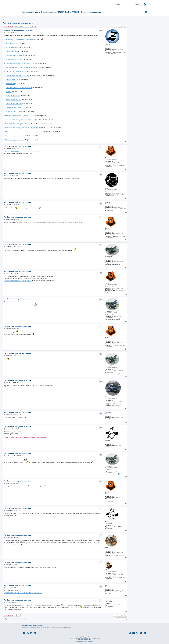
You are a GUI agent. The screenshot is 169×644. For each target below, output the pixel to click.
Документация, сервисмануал (18, 23)
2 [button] (116, 26)
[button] (126, 26)
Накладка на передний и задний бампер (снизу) (21, 63)
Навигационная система (14, 104)
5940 (113, 192)
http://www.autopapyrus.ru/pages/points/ (18, 280)
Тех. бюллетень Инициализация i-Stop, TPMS (20, 120)
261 (112, 400)
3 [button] (119, 26)
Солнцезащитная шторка (14, 108)
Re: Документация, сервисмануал (17, 146)
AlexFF (107, 586)
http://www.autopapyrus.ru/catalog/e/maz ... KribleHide (22, 151)
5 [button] (124, 26)
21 (112, 416)
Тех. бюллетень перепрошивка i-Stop (18, 124)
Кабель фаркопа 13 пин (13, 100)
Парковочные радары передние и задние (19, 87)
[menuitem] (141, 5)
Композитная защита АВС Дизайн (17, 116)
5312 (113, 573)
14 (112, 551)
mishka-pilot (108, 257)
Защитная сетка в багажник (15, 112)
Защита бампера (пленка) (14, 59)
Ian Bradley (89, 637)
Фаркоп (8, 91)
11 (112, 604)
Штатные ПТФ (10, 83)
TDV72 (107, 188)
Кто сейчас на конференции (34, 626)
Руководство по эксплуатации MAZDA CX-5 (19, 39)
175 (112, 444)
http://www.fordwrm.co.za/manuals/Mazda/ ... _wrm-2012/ (23, 592)
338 (112, 206)
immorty (107, 45)
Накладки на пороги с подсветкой (16, 67)
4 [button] (121, 26)
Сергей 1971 (108, 413)
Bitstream (108, 440)
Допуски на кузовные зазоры (15, 136)
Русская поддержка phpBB (85, 640)
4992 (113, 161)
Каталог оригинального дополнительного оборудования (24, 132)
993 (112, 260)
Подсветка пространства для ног (16, 71)
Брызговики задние (12, 51)
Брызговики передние (13, 47)
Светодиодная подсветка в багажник (18, 75)
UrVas (107, 570)
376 (112, 48)
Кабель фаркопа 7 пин (13, 95)
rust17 (107, 548)
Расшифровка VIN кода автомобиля (18, 128)
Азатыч (107, 158)
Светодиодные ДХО (12, 79)
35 (112, 589)
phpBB (81, 638)
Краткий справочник (12, 43)
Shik (106, 397)
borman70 (108, 203)
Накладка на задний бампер (15, 55)
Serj (106, 600)
